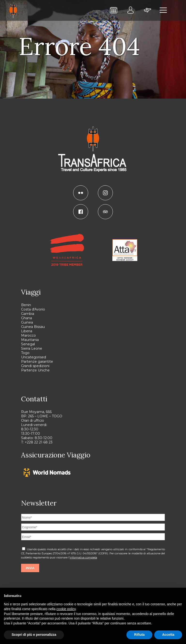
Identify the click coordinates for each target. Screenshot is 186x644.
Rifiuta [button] (139, 635)
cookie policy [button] (66, 609)
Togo (25, 353)
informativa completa (83, 557)
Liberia (27, 331)
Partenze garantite (37, 362)
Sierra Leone (32, 348)
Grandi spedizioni (35, 366)
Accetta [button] (168, 635)
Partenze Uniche (35, 370)
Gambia (28, 314)
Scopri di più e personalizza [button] (34, 635)
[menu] (163, 10)
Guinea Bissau (33, 327)
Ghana (27, 318)
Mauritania (30, 340)
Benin (26, 305)
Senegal (28, 344)
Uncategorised (34, 357)
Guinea (27, 322)
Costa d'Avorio (33, 309)
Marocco (28, 335)
